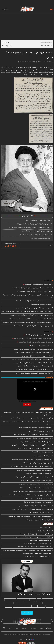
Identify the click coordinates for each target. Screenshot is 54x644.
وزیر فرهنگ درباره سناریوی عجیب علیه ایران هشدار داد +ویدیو (35, 427)
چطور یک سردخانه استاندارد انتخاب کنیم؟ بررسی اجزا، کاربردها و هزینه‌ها (32, 537)
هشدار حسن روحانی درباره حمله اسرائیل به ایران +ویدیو (36, 356)
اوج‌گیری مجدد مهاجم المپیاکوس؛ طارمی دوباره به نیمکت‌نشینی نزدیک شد (32, 459)
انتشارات (17, 628)
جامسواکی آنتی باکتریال (27, 401)
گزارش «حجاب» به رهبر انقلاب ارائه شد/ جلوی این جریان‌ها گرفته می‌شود (32, 435)
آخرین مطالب (46, 409)
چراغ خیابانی (33, 600)
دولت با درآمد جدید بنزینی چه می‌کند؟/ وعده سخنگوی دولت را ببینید (33, 477)
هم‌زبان (41, 628)
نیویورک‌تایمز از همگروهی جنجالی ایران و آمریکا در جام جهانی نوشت (34, 438)
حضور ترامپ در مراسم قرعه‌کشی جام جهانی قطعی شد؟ (37, 499)
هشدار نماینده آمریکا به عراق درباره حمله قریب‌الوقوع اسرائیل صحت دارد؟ (32, 288)
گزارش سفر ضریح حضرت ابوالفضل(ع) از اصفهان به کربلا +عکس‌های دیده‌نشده (30, 227)
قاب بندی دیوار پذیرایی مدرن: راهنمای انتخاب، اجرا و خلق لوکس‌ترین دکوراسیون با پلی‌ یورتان (27, 550)
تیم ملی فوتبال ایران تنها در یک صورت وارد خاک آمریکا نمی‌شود (35, 342)
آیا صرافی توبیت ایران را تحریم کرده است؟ (40, 531)
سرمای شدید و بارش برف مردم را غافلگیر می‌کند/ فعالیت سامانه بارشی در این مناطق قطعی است (26, 311)
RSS (4, 628)
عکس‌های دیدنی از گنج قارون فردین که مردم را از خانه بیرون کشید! (33, 224)
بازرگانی (48, 524)
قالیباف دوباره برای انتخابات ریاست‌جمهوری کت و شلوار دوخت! (35, 484)
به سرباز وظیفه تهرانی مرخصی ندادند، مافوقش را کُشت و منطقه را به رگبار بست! (30, 319)
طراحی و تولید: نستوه (27, 640)
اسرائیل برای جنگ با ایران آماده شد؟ (42, 452)
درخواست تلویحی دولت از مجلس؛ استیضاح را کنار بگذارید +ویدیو (34, 448)
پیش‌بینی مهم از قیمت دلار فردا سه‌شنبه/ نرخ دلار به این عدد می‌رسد (34, 301)
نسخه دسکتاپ (27, 613)
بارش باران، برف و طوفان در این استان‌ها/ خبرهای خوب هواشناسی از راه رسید (31, 359)
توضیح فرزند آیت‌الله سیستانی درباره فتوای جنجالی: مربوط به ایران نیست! (32, 491)
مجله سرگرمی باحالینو (7, 603)
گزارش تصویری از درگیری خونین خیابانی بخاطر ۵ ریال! (36, 231)
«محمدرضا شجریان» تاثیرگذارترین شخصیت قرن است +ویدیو (35, 506)
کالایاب (39, 600)
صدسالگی (43, 42)
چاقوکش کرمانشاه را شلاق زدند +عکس (40, 238)
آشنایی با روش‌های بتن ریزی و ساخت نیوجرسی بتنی (38, 543)
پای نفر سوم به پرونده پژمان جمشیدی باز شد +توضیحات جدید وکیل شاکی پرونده (30, 418)
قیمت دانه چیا (38, 603)
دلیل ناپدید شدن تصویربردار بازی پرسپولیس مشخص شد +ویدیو (34, 470)
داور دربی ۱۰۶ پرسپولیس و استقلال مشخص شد (39, 431)
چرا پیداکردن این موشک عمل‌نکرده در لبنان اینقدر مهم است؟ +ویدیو (33, 308)
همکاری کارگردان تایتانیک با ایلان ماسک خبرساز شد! (38, 502)
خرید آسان (27, 404)
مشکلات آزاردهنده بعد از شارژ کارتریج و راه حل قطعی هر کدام (36, 534)
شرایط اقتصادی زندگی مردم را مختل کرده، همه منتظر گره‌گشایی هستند (33, 349)
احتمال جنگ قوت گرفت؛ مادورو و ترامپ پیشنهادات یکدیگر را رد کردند (33, 373)
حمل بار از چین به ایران (10, 600)
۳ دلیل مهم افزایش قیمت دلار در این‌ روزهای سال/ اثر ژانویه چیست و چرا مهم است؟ (30, 516)
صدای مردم (33, 628)
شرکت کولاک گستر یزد (47, 600)
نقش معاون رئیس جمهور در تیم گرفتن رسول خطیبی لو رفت (36, 480)
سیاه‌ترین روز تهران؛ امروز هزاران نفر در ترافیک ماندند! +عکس (34, 235)
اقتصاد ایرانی (49, 606)
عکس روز (27, 561)
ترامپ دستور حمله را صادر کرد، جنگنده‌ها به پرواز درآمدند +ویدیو (34, 366)
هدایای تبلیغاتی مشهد (45, 528)
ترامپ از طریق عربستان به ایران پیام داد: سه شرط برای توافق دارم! (34, 291)
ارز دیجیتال (34, 606)
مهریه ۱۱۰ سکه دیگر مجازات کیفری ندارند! (41, 346)
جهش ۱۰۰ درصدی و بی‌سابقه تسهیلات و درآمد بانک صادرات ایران (34, 547)
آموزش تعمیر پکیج (29, 603)
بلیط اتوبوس (9, 606)
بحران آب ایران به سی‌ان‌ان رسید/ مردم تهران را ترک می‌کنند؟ (36, 488)
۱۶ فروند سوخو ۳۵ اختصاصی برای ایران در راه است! (38, 520)
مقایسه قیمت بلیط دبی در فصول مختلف (40, 540)
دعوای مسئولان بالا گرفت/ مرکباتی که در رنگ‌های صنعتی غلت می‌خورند (33, 352)
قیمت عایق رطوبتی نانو (23, 600)
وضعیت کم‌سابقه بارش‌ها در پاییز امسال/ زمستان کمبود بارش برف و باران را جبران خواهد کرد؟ (27, 322)
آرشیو (10, 628)
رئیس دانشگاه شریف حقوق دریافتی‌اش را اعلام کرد (38, 284)
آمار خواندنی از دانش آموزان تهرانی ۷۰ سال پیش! (39, 473)
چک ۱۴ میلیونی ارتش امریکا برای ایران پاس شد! (38, 220)
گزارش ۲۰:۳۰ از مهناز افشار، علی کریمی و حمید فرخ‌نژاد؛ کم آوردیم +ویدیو (32, 363)
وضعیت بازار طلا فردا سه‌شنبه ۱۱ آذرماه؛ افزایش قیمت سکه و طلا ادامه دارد (32, 326)
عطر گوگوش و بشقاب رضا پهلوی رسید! (41, 304)
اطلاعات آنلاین (27, 9)
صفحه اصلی (49, 42)
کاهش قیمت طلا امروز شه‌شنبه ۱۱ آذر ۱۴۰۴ (41, 513)
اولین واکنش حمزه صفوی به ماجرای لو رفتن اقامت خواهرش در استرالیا (33, 338)
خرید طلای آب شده (48, 603)
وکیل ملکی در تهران (19, 603)
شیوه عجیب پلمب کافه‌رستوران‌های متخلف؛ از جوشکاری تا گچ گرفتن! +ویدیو (31, 509)
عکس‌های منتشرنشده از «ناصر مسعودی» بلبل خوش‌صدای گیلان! (35, 594)
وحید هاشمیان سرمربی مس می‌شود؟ (41, 456)
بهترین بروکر (42, 606)
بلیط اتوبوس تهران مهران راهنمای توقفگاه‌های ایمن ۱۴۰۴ (36, 553)
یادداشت (24, 628)
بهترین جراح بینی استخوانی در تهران (22, 606)
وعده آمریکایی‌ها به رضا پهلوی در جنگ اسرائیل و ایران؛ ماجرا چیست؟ (33, 370)
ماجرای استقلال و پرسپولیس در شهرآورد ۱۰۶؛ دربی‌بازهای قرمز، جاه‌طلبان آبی (32, 445)
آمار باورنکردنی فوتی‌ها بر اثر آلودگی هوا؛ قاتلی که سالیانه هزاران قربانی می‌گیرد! (31, 467)
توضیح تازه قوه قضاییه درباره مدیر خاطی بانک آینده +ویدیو (36, 442)
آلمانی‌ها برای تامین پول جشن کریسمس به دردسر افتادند (36, 463)
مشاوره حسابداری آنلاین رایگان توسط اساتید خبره (38, 556)
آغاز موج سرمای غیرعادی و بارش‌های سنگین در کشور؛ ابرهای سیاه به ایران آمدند (31, 315)
